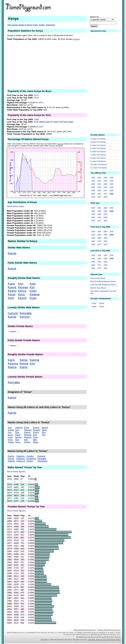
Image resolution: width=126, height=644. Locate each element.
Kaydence (31, 459)
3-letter (102, 303)
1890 (93, 184)
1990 (111, 181)
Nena (44, 430)
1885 (93, 181)
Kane (11, 284)
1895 (93, 187)
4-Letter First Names (98, 145)
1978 (36, 98)
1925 (99, 184)
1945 (99, 197)
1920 (99, 181)
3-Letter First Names (98, 142)
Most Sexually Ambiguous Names (103, 281)
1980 (105, 197)
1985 (111, 178)
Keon (21, 294)
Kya (35, 435)
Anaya (11, 430)
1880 (93, 178)
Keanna (13, 364)
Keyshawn (42, 461)
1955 (105, 181)
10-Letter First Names (99, 164)
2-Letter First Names (98, 139)
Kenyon (25, 317)
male (36, 25)
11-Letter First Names (99, 168)
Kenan (27, 442)
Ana (10, 427)
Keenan (28, 435)
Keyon (22, 298)
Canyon (13, 313)
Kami (11, 360)
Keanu (12, 291)
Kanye (12, 253)
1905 (93, 194)
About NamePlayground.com (84, 630)
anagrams (50, 25)
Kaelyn (11, 456)
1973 (41, 103)
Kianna (34, 360)
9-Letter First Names (98, 161)
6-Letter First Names (98, 152)
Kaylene (41, 456)
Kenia (24, 360)
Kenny (22, 291)
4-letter (102, 306)
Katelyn (11, 461)
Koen (33, 291)
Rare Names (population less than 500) (103, 292)
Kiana (24, 367)
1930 (99, 187)
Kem (11, 298)
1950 (105, 178)
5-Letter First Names (98, 148)
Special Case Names (98, 288)
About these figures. (16, 472)
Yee (44, 435)
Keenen (28, 437)
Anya (10, 440)
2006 (36, 122)
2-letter (94, 306)
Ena (17, 432)
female (42, 25)
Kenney (23, 287)
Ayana (11, 442)
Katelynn (21, 456)
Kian (33, 284)
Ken (21, 284)
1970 (37, 95)
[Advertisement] (95, 7)
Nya (44, 432)
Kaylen (30, 461)
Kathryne (21, 461)
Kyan (33, 298)
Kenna (24, 364)
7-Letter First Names (98, 155)
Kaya (18, 442)
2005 (111, 191)
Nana (36, 442)
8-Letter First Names (98, 158)
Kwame (35, 294)
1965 (105, 187)
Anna (10, 435)
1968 (37, 119)
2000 (111, 187)
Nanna (45, 427)
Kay (17, 440)
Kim (32, 287)
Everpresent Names (98, 278)
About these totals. (16, 206)
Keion (12, 294)
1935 (99, 191)
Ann (10, 432)
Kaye (26, 427)
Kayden (30, 456)
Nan (35, 440)
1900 (93, 191)
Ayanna (19, 427)
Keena (12, 367)
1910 (93, 197)
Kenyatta (26, 313)
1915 (99, 178)
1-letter (94, 303)
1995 (111, 184)
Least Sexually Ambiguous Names (103, 285)
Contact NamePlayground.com (109, 630)
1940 (99, 194)
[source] (77, 39)
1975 (105, 194)
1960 (105, 184)
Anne (10, 437)
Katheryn (21, 459)
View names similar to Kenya (20, 25)
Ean (17, 430)
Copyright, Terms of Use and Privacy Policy (104, 640)
